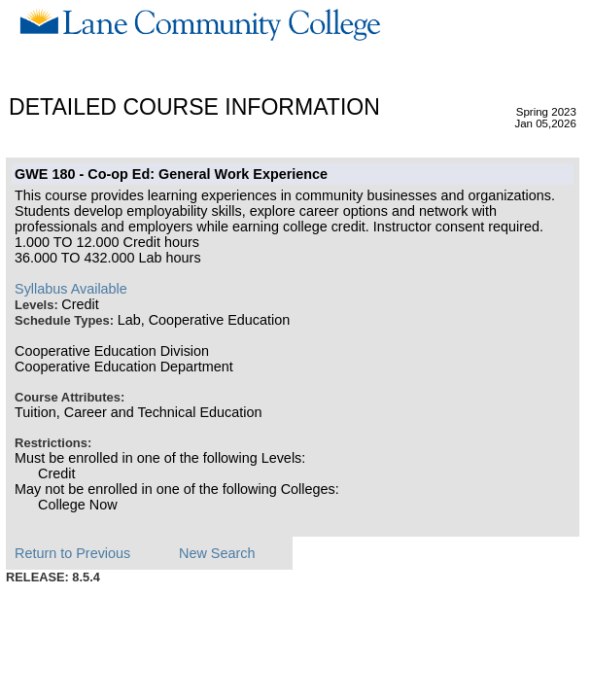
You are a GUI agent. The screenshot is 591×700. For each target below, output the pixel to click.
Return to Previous (72, 553)
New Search (217, 553)
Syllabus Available (71, 289)
